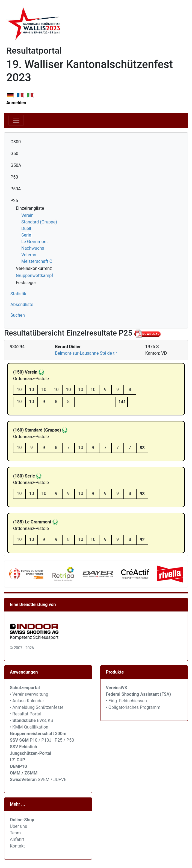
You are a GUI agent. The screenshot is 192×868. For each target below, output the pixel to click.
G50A (16, 165)
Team (15, 833)
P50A (16, 189)
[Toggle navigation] (16, 120)
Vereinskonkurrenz (34, 268)
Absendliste (22, 305)
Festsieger (26, 283)
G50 (14, 154)
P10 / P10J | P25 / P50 (42, 740)
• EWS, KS (31, 720)
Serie (26, 235)
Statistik (18, 294)
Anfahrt (17, 839)
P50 (14, 177)
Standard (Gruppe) (39, 222)
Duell (26, 228)
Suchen (18, 315)
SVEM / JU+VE (52, 780)
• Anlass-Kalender (27, 701)
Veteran (29, 255)
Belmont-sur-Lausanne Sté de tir (86, 353)
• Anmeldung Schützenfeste (37, 707)
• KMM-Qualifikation (29, 727)
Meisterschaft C (37, 261)
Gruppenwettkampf (35, 276)
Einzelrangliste (30, 208)
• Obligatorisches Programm (133, 707)
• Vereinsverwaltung (29, 694)
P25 (14, 201)
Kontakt (17, 846)
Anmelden (16, 103)
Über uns (18, 826)
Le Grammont (35, 242)
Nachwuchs (33, 248)
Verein (27, 215)
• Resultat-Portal (26, 714)
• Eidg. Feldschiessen (126, 701)
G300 (16, 142)
